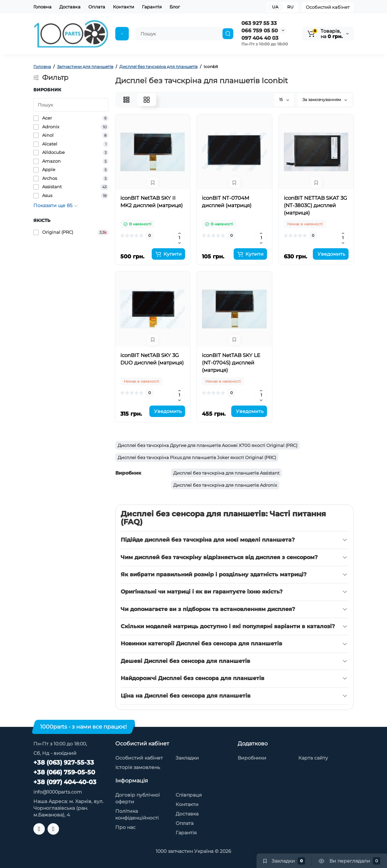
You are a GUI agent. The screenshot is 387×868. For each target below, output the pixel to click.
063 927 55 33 (259, 23)
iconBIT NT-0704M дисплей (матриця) (227, 202)
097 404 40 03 (260, 38)
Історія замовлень (138, 767)
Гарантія (152, 7)
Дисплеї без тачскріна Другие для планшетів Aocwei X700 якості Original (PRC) (207, 445)
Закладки (187, 758)
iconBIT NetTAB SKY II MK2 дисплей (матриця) (152, 202)
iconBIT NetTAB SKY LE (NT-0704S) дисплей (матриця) (231, 363)
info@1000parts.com (58, 792)
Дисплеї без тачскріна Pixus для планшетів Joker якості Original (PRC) (197, 457)
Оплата (97, 7)
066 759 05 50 (260, 30)
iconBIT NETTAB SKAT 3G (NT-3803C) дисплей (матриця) (316, 205)
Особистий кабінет (328, 7)
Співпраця (189, 795)
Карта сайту (313, 758)
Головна (42, 7)
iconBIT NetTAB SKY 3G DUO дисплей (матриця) (152, 359)
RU (290, 7)
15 (284, 100)
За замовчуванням (325, 100)
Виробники (252, 758)
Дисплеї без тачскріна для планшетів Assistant (226, 473)
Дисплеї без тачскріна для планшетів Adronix (225, 485)
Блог (175, 7)
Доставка (70, 7)
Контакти (124, 7)
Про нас (125, 827)
